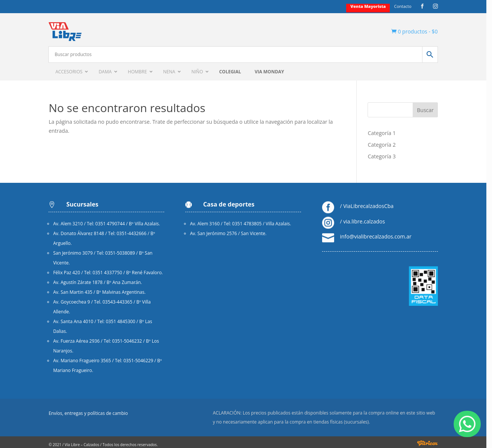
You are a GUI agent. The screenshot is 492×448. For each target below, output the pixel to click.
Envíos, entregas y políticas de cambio (89, 414)
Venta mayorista (373, 6)
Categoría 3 (386, 156)
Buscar (431, 110)
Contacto (408, 6)
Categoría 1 (386, 133)
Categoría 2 (386, 145)
